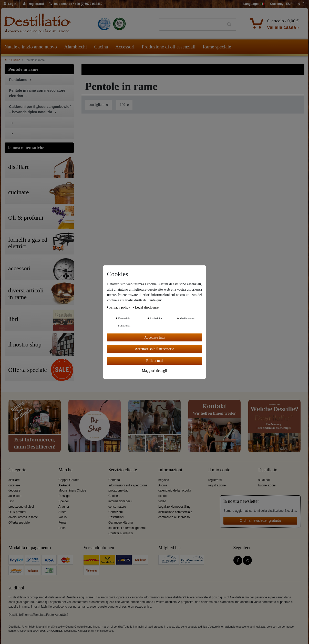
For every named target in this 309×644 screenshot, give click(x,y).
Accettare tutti (154, 337)
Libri (11, 501)
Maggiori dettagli (154, 371)
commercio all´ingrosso (174, 517)
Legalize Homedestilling (174, 507)
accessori (15, 496)
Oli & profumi (17, 512)
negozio (164, 480)
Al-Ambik (65, 485)
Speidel (64, 501)
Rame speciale (217, 47)
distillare (14, 480)
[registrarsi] (33, 4)
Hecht (62, 528)
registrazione (217, 485)
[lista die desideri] (302, 4)
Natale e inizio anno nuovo (31, 47)
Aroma (163, 485)
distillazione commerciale (175, 512)
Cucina (101, 47)
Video (162, 501)
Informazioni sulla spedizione (128, 485)
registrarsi (215, 480)
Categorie (17, 470)
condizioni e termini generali (127, 528)
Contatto (114, 480)
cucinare (14, 485)
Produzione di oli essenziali (168, 47)
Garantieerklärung (121, 523)
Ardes (62, 512)
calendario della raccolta (175, 490)
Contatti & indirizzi (121, 533)
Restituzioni (116, 517)
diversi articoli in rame (23, 517)
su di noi (264, 480)
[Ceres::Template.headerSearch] (229, 25)
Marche (65, 470)
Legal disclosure (146, 307)
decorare (14, 490)
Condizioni (116, 512)
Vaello (63, 517)
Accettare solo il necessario (154, 349)
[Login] (10, 4)
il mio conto (219, 470)
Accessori (125, 47)
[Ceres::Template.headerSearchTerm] (191, 25)
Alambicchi (75, 47)
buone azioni (267, 485)
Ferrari (63, 523)
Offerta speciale (19, 523)
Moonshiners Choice (72, 490)
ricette (162, 496)
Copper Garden (69, 480)
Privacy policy (119, 307)
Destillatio (268, 470)
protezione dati (118, 490)
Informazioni (170, 470)
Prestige (64, 496)
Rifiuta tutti (155, 361)
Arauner (64, 507)
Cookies (114, 496)
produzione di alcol (21, 507)
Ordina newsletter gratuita (260, 520)
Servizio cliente (123, 470)
